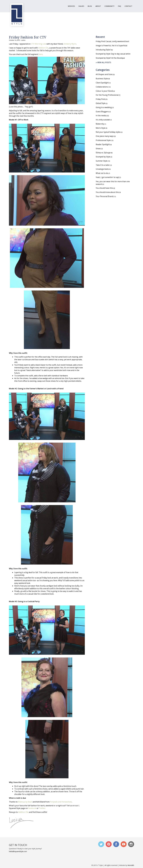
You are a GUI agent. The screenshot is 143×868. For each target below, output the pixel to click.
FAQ (119, 6)
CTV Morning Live (39, 44)
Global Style (101, 104)
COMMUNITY (109, 6)
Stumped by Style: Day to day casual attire (113, 54)
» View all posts (103, 63)
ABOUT (98, 6)
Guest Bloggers (102, 112)
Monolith (131, 865)
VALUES (81, 6)
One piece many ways (105, 137)
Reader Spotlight (103, 145)
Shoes (98, 149)
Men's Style (101, 128)
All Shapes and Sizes (104, 75)
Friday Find (100, 99)
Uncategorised (102, 170)
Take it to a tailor (103, 166)
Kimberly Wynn (70, 44)
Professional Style (103, 141)
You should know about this (107, 193)
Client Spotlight (102, 83)
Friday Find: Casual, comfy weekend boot (113, 41)
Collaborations (102, 87)
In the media (101, 116)
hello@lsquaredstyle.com (18, 851)
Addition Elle (43, 48)
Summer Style (101, 162)
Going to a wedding (104, 108)
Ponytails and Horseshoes (61, 802)
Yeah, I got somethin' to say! (108, 178)
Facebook (32, 808)
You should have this (104, 189)
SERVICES (71, 6)
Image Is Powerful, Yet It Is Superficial (111, 46)
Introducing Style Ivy (104, 50)
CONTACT (128, 6)
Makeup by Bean (25, 802)
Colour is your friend (104, 91)
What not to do (102, 174)
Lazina (23, 40)
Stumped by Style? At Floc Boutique (110, 58)
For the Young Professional (107, 95)
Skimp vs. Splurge (103, 153)
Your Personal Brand (105, 197)
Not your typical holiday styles (108, 133)
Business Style (102, 79)
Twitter (42, 808)
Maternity (100, 124)
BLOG (90, 6)
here (41, 54)
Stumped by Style (103, 157)
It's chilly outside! (103, 120)
